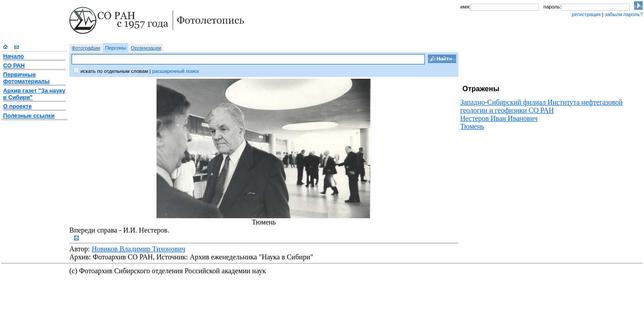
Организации (146, 48)
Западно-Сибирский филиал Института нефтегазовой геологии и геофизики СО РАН (541, 106)
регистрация (586, 14)
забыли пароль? (624, 14)
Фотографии (86, 48)
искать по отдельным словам (114, 71)
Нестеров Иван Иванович (499, 118)
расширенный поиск (175, 71)
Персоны (116, 48)
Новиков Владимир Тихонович (138, 249)
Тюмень (472, 126)
